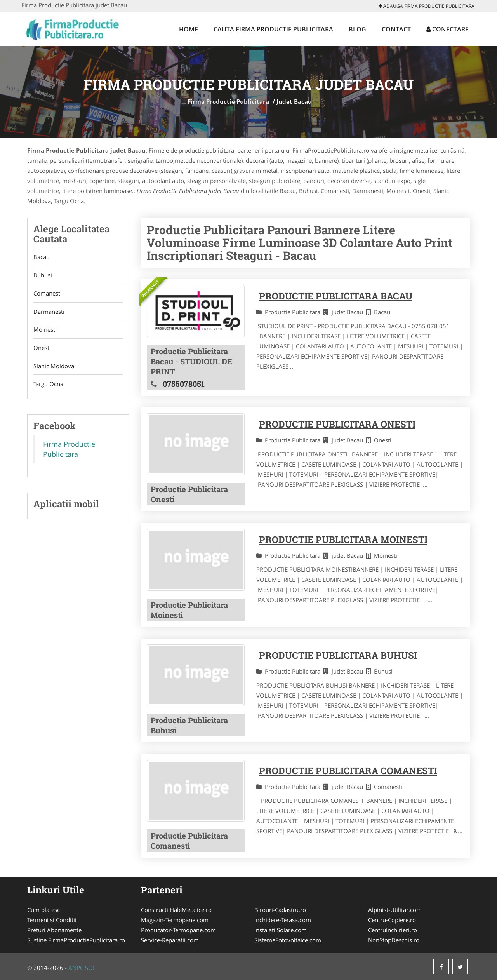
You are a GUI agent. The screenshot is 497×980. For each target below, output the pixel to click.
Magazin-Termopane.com (175, 920)
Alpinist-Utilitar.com (395, 910)
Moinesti (45, 330)
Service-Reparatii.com (170, 940)
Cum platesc (43, 910)
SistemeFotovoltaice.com (288, 940)
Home (189, 29)
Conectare (447, 29)
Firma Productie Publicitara (228, 101)
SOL (90, 968)
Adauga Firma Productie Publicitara (427, 6)
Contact (396, 29)
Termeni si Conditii (52, 920)
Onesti (42, 348)
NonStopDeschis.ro (394, 940)
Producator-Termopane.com (178, 930)
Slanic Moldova (54, 367)
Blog (357, 29)
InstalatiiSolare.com (281, 930)
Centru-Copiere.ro (392, 920)
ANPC (76, 968)
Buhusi (43, 275)
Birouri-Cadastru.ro (280, 910)
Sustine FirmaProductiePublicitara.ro (76, 940)
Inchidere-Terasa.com (283, 920)
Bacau (42, 257)
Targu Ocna (48, 385)
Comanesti (48, 294)
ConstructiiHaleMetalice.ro (176, 910)
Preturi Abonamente (54, 930)
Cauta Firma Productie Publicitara (273, 29)
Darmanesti (49, 312)
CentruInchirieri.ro (393, 930)
